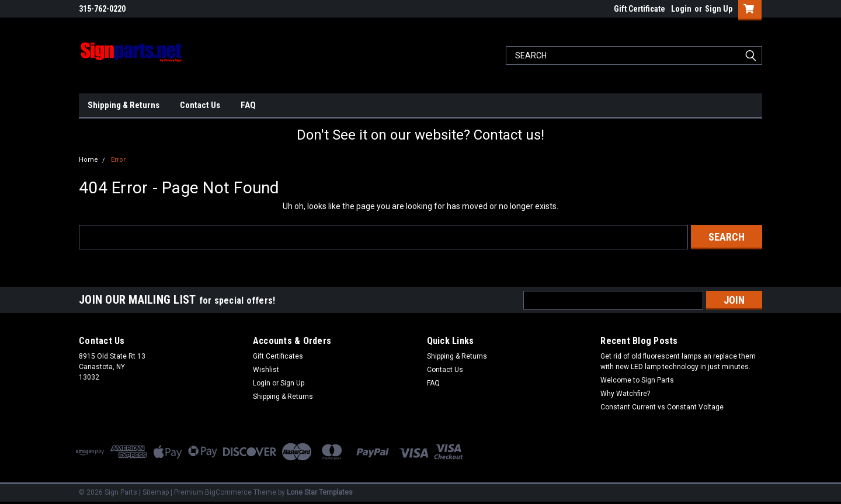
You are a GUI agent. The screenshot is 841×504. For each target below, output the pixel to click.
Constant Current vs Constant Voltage (662, 407)
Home (88, 160)
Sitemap (156, 492)
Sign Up (719, 9)
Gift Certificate (640, 9)
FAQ (248, 105)
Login (681, 9)
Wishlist (266, 370)
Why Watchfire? (625, 394)
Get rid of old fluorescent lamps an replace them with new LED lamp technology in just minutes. (678, 362)
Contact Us (200, 105)
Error (118, 160)
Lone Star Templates (320, 492)
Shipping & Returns (124, 105)
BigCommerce (228, 492)
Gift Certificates (278, 356)
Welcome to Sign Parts (637, 380)
